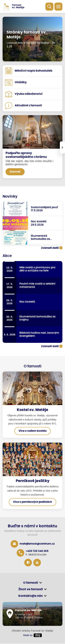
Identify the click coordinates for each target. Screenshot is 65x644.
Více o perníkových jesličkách (32, 502)
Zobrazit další (50, 248)
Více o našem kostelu (33, 431)
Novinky (10, 197)
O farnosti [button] (31, 583)
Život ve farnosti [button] (31, 590)
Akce (7, 256)
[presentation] (62, 147)
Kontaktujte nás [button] (31, 596)
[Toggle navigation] (58, 7)
